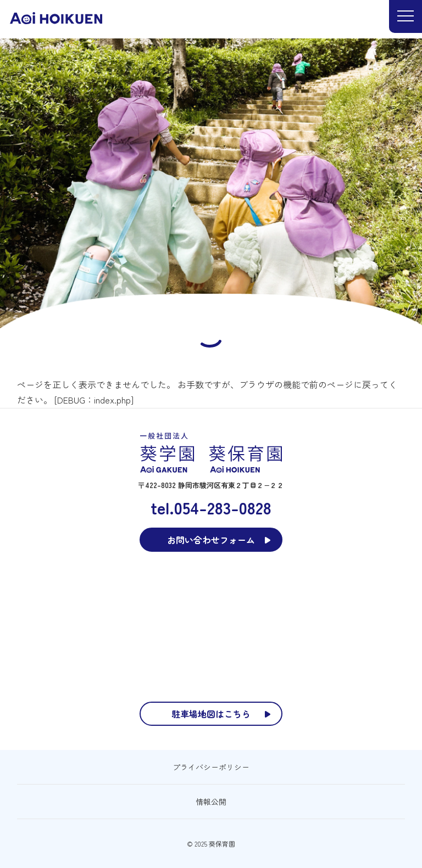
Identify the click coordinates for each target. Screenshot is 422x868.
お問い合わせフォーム (211, 540)
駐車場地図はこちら (211, 714)
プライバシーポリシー (211, 767)
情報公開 (211, 802)
